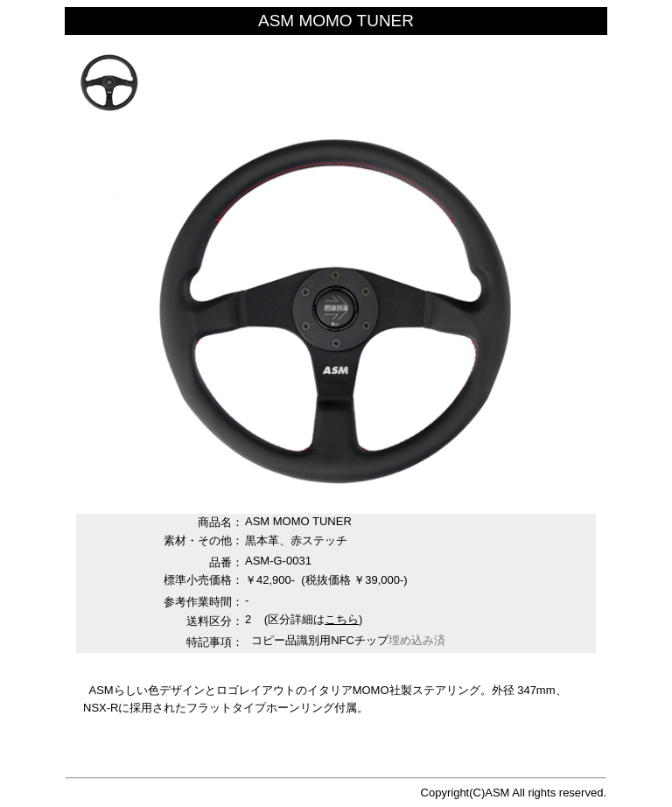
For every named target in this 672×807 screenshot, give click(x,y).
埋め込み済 (417, 640)
